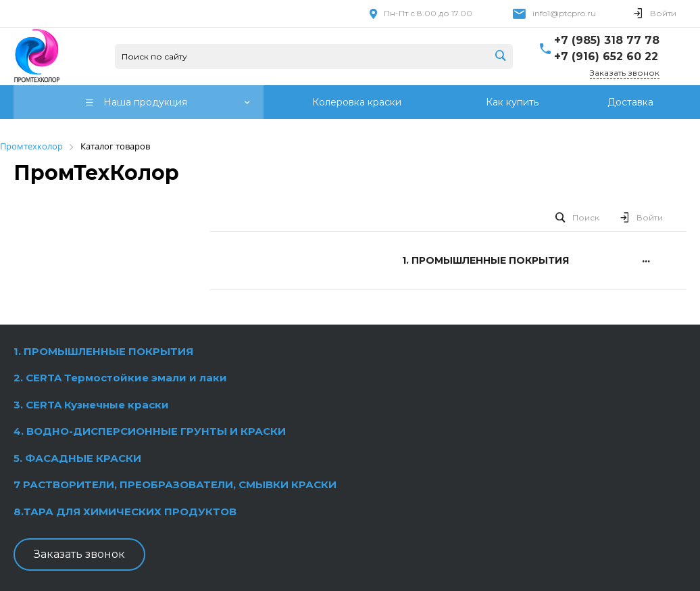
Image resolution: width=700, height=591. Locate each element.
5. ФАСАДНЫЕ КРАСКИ (77, 458)
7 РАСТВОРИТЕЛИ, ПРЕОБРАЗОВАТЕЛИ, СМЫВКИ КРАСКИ (175, 484)
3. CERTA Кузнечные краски (91, 405)
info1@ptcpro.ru (564, 13)
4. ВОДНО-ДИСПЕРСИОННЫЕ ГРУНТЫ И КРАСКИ (150, 431)
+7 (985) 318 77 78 (607, 40)
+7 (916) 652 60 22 (606, 56)
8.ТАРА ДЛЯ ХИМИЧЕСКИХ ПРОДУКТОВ (125, 512)
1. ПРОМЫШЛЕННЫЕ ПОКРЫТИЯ (103, 351)
